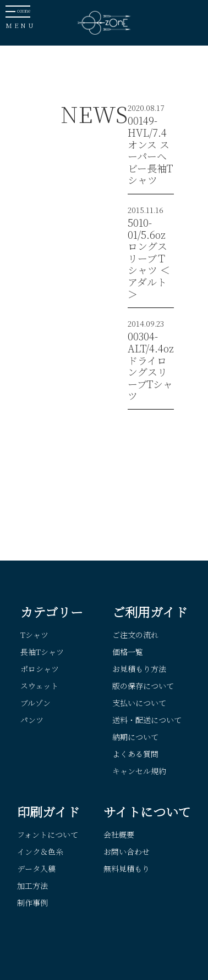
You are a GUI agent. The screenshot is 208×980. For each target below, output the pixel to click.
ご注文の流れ (135, 635)
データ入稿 (36, 869)
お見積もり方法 (139, 669)
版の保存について (143, 686)
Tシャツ (34, 635)
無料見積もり (127, 869)
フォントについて (48, 835)
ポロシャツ (40, 669)
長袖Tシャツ (42, 652)
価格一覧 (128, 652)
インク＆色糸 (40, 852)
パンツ (32, 720)
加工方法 (32, 886)
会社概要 (119, 835)
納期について (135, 737)
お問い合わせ (127, 852)
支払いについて (139, 703)
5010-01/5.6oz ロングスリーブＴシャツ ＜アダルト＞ (149, 258)
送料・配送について (147, 720)
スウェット (39, 686)
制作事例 (32, 903)
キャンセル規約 (139, 771)
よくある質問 (135, 754)
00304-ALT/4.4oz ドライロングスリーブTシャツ (151, 366)
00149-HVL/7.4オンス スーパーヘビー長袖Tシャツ (150, 150)
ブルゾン (35, 703)
